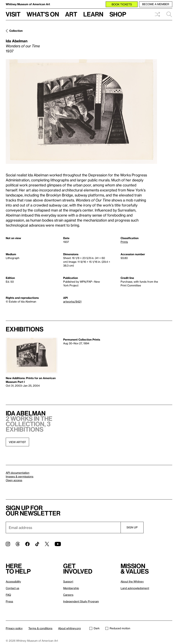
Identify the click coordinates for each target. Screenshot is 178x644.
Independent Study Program (81, 601)
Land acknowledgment (135, 588)
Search (169, 14)
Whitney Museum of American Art (28, 4)
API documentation (18, 473)
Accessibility (13, 581)
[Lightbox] (81, 111)
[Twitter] (47, 544)
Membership (71, 588)
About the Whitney (132, 581)
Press (9, 601)
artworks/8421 (72, 301)
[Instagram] (8, 544)
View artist (17, 442)
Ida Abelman (17, 41)
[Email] (63, 527)
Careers (68, 595)
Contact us (12, 588)
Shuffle (157, 14)
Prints (124, 242)
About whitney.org (69, 628)
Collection (16, 31)
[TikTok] (37, 544)
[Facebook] (27, 544)
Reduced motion (118, 628)
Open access (14, 480)
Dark (94, 628)
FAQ (8, 595)
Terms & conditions (40, 628)
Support (68, 581)
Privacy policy (14, 628)
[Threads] (18, 544)
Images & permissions (20, 476)
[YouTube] (58, 544)
